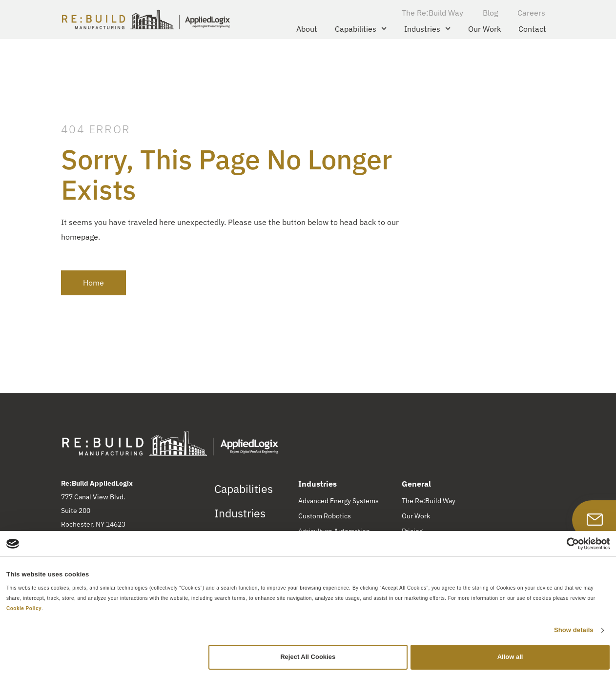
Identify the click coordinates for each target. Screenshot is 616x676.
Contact (532, 29)
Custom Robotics (325, 516)
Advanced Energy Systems (339, 501)
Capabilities (361, 29)
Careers (531, 13)
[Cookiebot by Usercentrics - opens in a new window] (567, 544)
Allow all (510, 657)
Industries (427, 29)
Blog (490, 13)
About (307, 29)
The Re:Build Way (432, 13)
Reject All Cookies (308, 657)
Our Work (484, 29)
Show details (574, 630)
